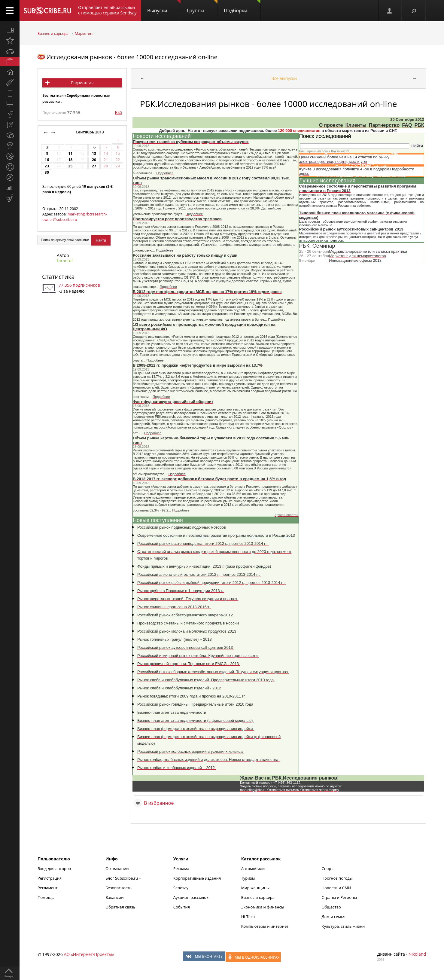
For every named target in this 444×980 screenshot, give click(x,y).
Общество (331, 907)
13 (94, 153)
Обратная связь (120, 907)
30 (47, 172)
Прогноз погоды (337, 878)
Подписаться (82, 83)
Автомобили (253, 869)
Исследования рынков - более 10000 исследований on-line (132, 57)
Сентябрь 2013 (90, 132)
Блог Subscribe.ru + (124, 878)
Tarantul (64, 260)
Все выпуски (284, 78)
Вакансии (115, 897)
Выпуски (164, 7)
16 (47, 160)
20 (94, 160)
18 (70, 160)
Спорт (327, 869)
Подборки (242, 7)
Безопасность (119, 888)
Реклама (181, 869)
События (182, 907)
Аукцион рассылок (191, 897)
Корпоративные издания (197, 878)
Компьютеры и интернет (265, 926)
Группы (202, 7)
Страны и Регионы (339, 897)
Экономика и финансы (263, 907)
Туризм (248, 878)
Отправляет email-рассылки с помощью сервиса (107, 10)
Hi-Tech (248, 917)
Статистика (58, 277)
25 (70, 166)
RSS (118, 112)
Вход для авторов (54, 869)
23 (47, 166)
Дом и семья (334, 917)
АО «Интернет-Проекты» (89, 954)
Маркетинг (84, 34)
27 (94, 166)
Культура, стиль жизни (343, 926)
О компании (117, 869)
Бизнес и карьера (53, 34)
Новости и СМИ (336, 888)
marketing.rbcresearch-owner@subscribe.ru (75, 217)
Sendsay (181, 888)
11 (70, 153)
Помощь (46, 897)
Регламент (48, 888)
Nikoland (417, 954)
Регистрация (50, 878)
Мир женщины (255, 888)
